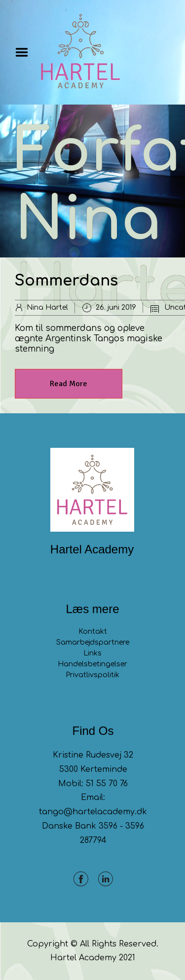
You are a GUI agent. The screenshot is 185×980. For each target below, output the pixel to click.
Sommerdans (66, 281)
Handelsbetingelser (92, 664)
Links (92, 653)
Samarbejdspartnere (93, 642)
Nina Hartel (47, 308)
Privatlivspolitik (92, 675)
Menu (25, 52)
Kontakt (93, 632)
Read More (69, 384)
